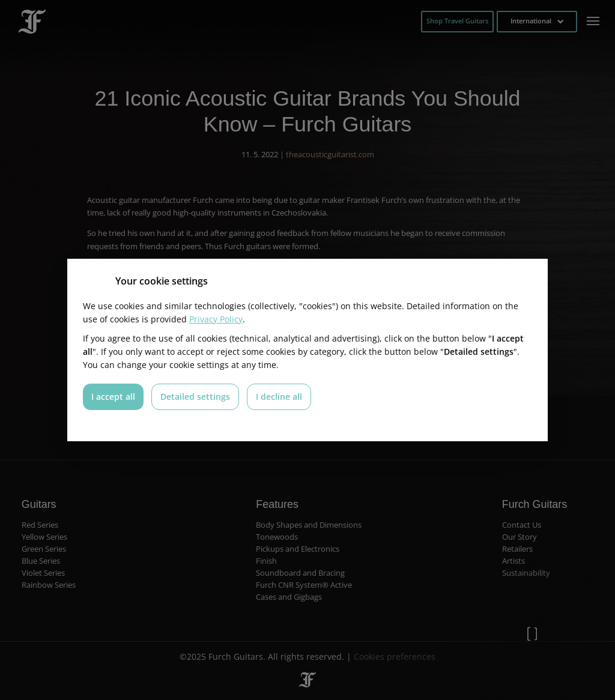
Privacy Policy (216, 319)
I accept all (113, 397)
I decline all (279, 397)
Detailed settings (195, 397)
